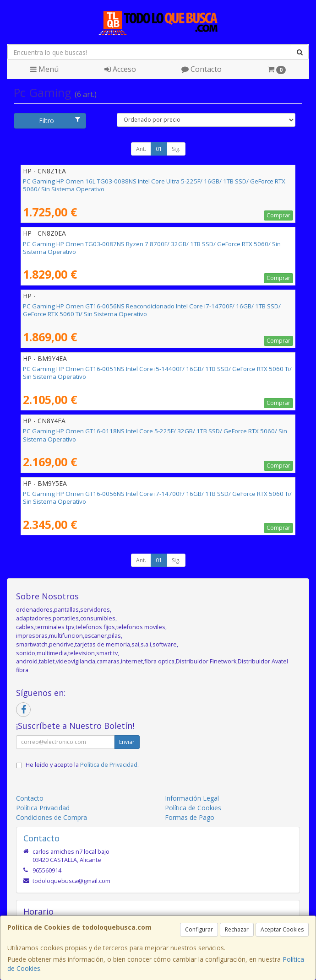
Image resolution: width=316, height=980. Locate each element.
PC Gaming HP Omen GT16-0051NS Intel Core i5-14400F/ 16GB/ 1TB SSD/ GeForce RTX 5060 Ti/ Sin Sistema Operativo (157, 373)
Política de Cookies (193, 808)
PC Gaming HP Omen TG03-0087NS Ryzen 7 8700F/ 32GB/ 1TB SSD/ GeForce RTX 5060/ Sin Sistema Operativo (152, 248)
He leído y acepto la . (82, 765)
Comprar (278, 215)
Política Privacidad (43, 808)
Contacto (202, 69)
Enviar (127, 742)
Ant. (141, 149)
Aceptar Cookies (282, 929)
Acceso (120, 69)
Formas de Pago (190, 817)
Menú (44, 69)
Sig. (176, 149)
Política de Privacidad (109, 765)
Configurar (199, 929)
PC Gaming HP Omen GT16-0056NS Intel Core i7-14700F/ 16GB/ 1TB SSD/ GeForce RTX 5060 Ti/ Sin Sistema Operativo (157, 498)
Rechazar (237, 929)
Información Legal (192, 798)
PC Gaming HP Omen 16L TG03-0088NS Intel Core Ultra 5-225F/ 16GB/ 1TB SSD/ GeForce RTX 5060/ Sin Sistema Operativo (154, 185)
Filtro (60, 121)
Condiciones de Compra (52, 817)
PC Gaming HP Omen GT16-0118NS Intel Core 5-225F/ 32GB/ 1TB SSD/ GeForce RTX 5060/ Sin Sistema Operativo (155, 435)
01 (159, 149)
